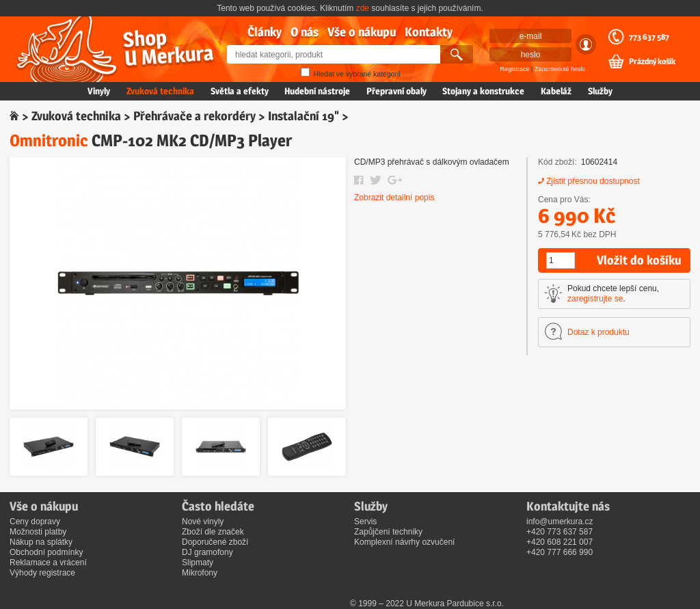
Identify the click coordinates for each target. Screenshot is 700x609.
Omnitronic (49, 140)
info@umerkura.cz (560, 522)
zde (363, 8)
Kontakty (429, 32)
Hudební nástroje (317, 91)
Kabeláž (556, 91)
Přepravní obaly (396, 91)
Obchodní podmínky (46, 552)
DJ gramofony (207, 552)
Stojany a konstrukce (483, 91)
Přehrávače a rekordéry (194, 116)
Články (265, 32)
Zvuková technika (160, 91)
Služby (600, 91)
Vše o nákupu (362, 32)
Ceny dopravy (35, 522)
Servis (365, 522)
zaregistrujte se (595, 299)
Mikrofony (200, 573)
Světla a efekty (240, 91)
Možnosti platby (38, 532)
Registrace (515, 69)
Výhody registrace (42, 573)
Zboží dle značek (213, 532)
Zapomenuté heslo (560, 69)
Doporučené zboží (215, 542)
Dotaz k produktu (598, 332)
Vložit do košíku (639, 260)
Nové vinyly (203, 522)
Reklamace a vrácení (48, 563)
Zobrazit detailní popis (394, 198)
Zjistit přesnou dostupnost (593, 181)
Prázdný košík (652, 62)
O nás (305, 32)
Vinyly (99, 91)
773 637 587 (649, 37)
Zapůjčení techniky (388, 532)
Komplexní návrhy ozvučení (404, 542)
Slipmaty (198, 563)
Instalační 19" (304, 116)
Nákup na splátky (41, 542)
